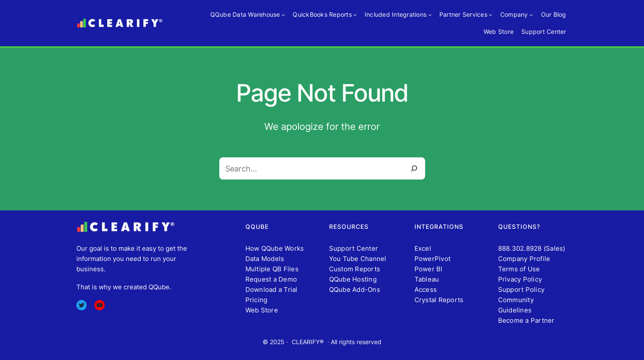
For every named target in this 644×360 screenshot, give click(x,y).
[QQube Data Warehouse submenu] (283, 15)
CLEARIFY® (308, 342)
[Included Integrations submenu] (430, 15)
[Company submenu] (531, 15)
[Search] (414, 168)
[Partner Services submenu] (490, 15)
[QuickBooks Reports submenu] (355, 15)
